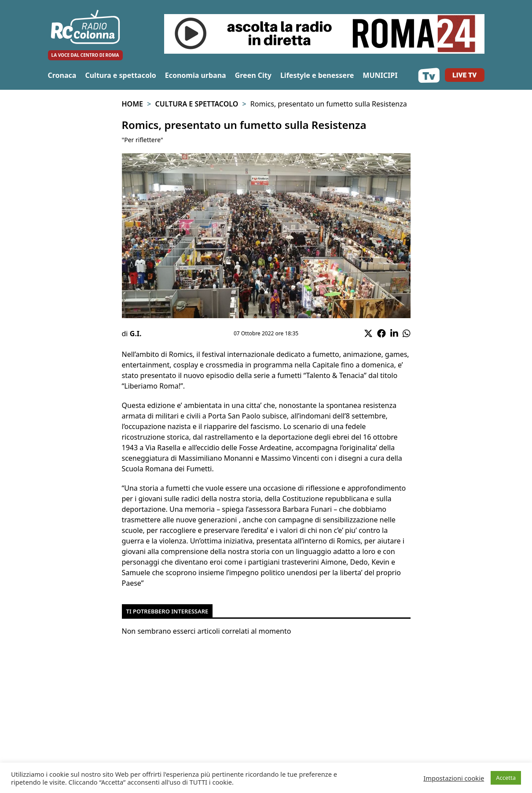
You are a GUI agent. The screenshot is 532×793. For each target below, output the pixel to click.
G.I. (136, 334)
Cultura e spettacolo (120, 75)
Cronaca (62, 75)
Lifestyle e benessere (317, 75)
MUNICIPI (380, 75)
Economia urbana (196, 75)
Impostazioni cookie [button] (454, 778)
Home (132, 104)
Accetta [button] (506, 778)
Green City (253, 75)
